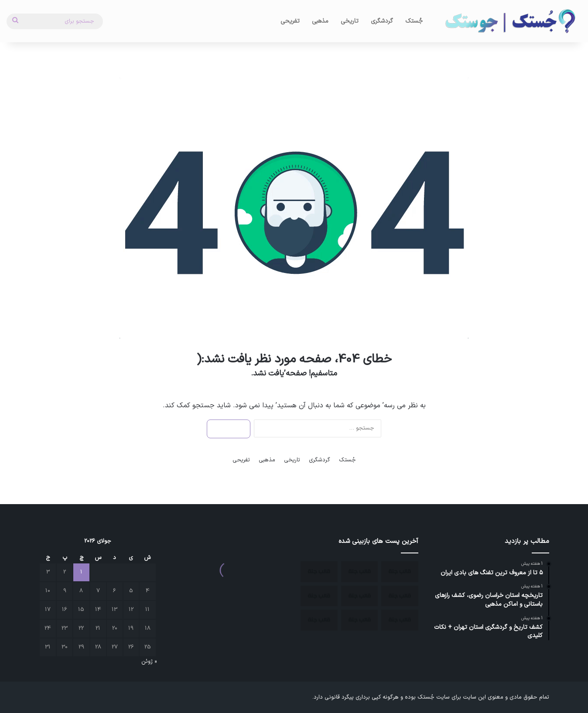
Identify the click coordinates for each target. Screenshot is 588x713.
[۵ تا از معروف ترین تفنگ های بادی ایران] (319, 620)
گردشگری (382, 21)
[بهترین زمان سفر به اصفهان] (319, 572)
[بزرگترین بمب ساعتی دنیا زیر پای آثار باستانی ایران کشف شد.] (360, 620)
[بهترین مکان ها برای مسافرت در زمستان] (360, 572)
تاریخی (350, 21)
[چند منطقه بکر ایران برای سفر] (400, 572)
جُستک (414, 21)
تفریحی (290, 21)
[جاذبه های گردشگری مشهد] (319, 596)
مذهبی (320, 21)
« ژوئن (149, 662)
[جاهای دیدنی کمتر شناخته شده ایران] (400, 596)
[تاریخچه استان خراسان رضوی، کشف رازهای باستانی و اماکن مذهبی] (400, 620)
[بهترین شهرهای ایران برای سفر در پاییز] (360, 596)
